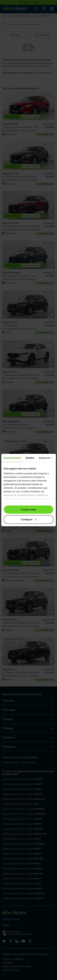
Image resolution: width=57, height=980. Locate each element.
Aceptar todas (28, 510)
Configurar (29, 519)
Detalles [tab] (30, 458)
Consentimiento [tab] (12, 458)
